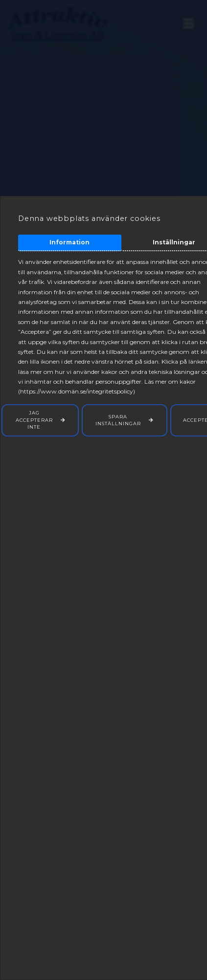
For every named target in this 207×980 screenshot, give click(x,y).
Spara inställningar (118, 420)
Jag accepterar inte (34, 420)
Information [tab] (69, 242)
